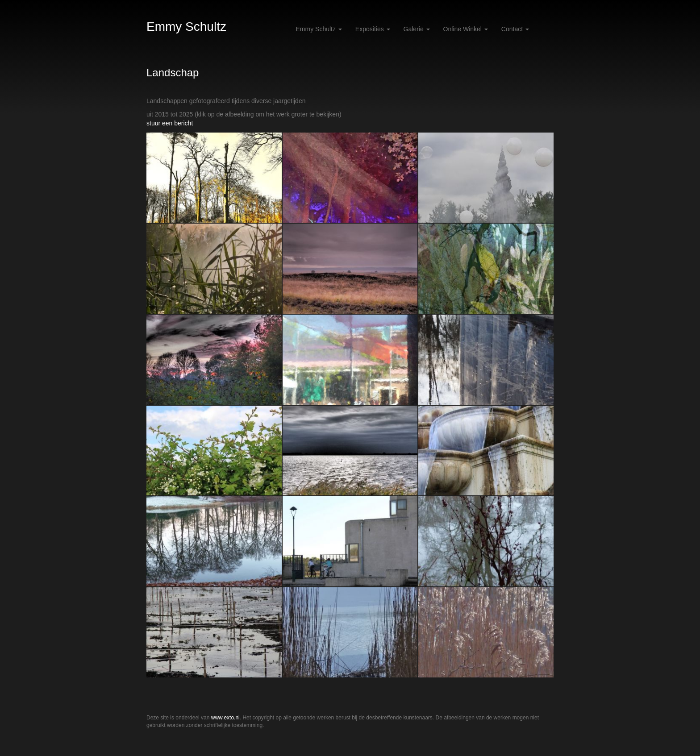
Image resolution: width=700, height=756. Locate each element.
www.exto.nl (225, 718)
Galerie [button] (417, 29)
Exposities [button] (373, 29)
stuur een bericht (170, 123)
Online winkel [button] (466, 29)
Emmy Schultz (186, 27)
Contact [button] (515, 29)
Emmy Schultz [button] (319, 29)
